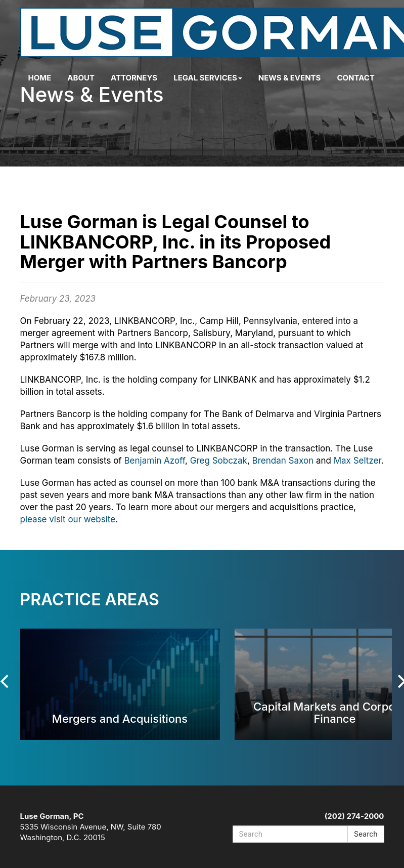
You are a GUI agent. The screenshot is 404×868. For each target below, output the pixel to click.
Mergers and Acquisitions (120, 718)
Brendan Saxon (283, 461)
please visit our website (68, 519)
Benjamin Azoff (154, 461)
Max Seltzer (357, 461)
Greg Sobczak (219, 461)
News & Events (290, 78)
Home (40, 78)
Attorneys (134, 78)
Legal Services (208, 78)
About (81, 78)
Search (366, 834)
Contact (355, 78)
